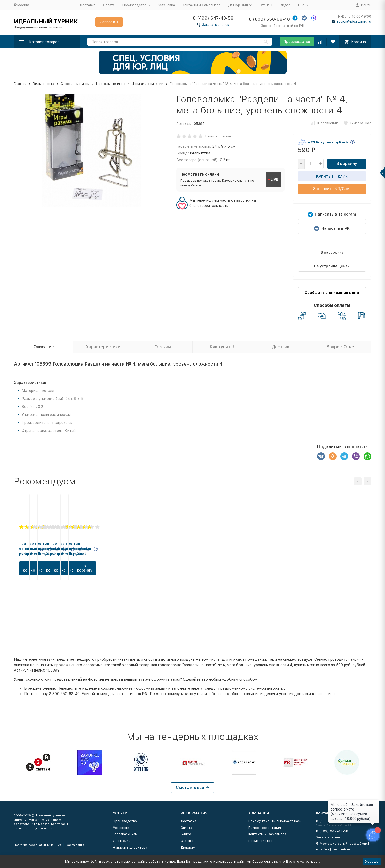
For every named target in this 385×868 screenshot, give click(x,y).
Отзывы (266, 5)
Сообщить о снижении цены (332, 293)
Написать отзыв (218, 136)
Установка (166, 5)
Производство (297, 42)
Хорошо (372, 861)
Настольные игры (111, 84)
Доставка (88, 5)
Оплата (109, 5)
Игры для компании (148, 84)
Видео (285, 5)
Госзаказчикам (125, 834)
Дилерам (188, 848)
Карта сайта (75, 845)
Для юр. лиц (123, 841)
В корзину (347, 164)
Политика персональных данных (37, 845)
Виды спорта (43, 84)
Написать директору (130, 848)
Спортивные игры (75, 84)
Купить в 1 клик (332, 176)
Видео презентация (265, 828)
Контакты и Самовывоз (202, 5)
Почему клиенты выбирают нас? (275, 821)
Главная (20, 84)
